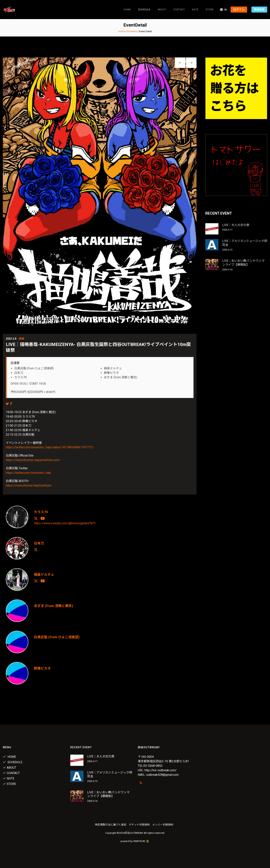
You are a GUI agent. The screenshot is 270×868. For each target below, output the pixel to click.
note (195, 10)
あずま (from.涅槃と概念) (53, 606)
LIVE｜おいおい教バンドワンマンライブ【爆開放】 (243, 263)
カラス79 (41, 512)
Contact (179, 10)
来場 (21, 339)
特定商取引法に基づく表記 (111, 825)
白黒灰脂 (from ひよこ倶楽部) (57, 637)
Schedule (132, 31)
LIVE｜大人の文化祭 (236, 225)
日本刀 (39, 543)
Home (127, 10)
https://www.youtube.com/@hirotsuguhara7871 (65, 523)
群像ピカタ (42, 668)
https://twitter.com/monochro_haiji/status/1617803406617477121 (50, 447)
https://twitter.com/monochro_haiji (28, 473)
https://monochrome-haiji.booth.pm (29, 485)
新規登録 (259, 10)
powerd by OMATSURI (135, 841)
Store (210, 10)
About (162, 10)
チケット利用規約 (139, 825)
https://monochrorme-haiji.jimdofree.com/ (33, 460)
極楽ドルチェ (44, 575)
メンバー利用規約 (163, 825)
